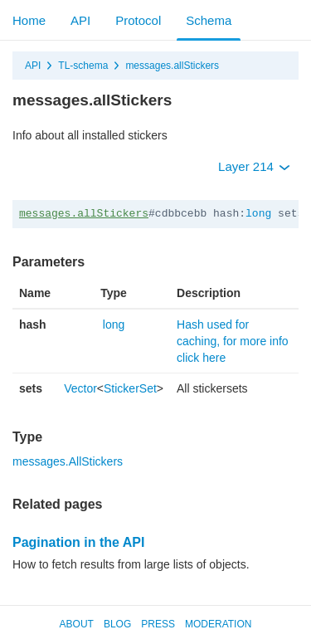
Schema (209, 20)
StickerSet (130, 388)
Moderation (218, 624)
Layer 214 (254, 166)
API (80, 20)
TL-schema (83, 66)
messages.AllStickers (68, 461)
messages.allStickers (172, 66)
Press (158, 624)
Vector (80, 388)
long (258, 214)
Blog (117, 624)
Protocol (138, 20)
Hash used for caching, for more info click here (233, 341)
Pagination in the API (78, 542)
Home (29, 20)
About (77, 624)
